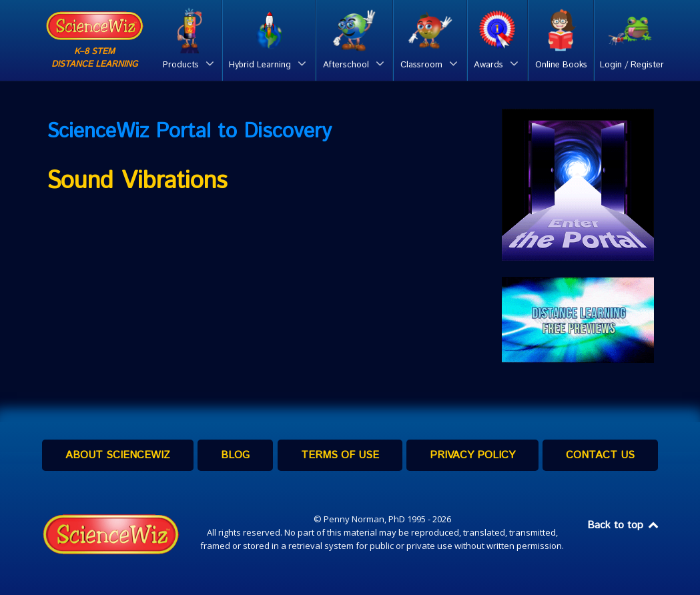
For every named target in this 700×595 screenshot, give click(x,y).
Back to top (624, 525)
